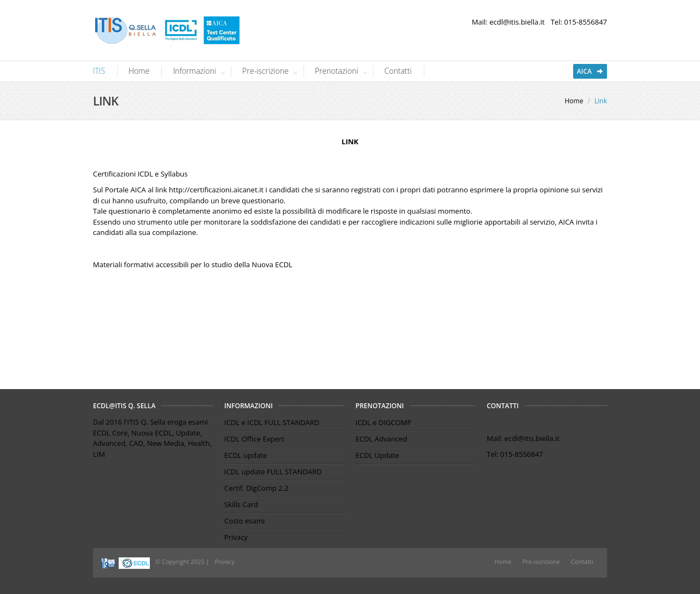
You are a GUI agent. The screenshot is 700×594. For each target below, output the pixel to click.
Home (139, 71)
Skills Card (241, 504)
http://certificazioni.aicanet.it (216, 190)
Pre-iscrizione (267, 71)
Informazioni (196, 71)
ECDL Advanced (381, 439)
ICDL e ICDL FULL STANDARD (272, 422)
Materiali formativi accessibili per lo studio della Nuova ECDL (193, 264)
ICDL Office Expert (254, 439)
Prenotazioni (338, 71)
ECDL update (246, 455)
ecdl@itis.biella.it (517, 22)
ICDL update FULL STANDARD (273, 472)
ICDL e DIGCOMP (383, 422)
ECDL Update (377, 455)
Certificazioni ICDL (123, 174)
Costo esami (244, 521)
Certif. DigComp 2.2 (256, 488)
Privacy (236, 537)
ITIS (99, 71)
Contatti (398, 71)
